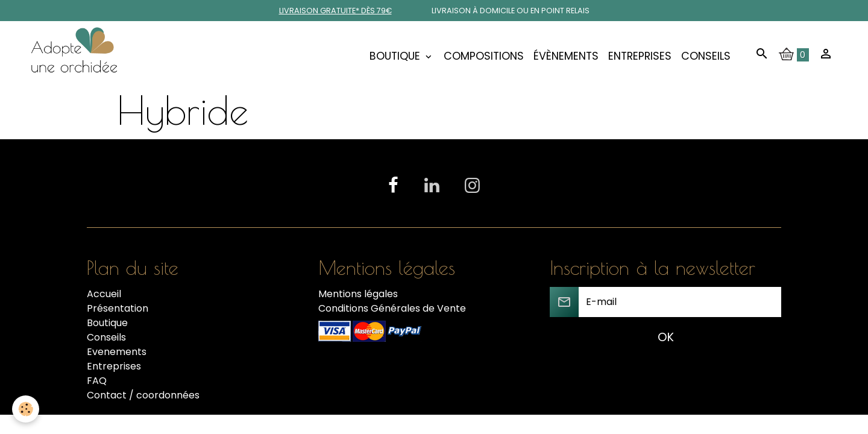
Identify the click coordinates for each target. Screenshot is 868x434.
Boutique (396, 56)
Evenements (117, 352)
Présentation (118, 308)
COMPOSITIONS (484, 56)
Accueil (104, 294)
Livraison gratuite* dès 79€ (335, 11)
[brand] (77, 56)
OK (666, 337)
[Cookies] (26, 409)
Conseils (706, 56)
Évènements (566, 56)
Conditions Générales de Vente (392, 308)
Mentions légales (358, 294)
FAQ (97, 381)
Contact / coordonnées (143, 395)
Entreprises (640, 56)
